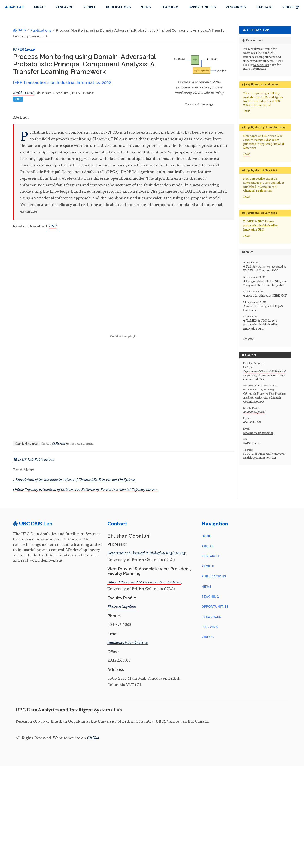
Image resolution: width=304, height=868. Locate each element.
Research (65, 7)
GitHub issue (59, 444)
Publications (118, 7)
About (40, 7)
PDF (53, 226)
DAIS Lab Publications (33, 460)
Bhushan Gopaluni (254, 412)
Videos (291, 7)
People (90, 7)
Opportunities (202, 7)
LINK (247, 112)
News (146, 7)
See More (248, 339)
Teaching (170, 7)
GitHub (93, 738)
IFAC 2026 (264, 7)
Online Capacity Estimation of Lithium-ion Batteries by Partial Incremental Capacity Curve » (85, 490)
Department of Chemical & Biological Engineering (146, 553)
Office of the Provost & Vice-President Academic (144, 582)
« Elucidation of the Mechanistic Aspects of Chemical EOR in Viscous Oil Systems (74, 480)
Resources (236, 7)
